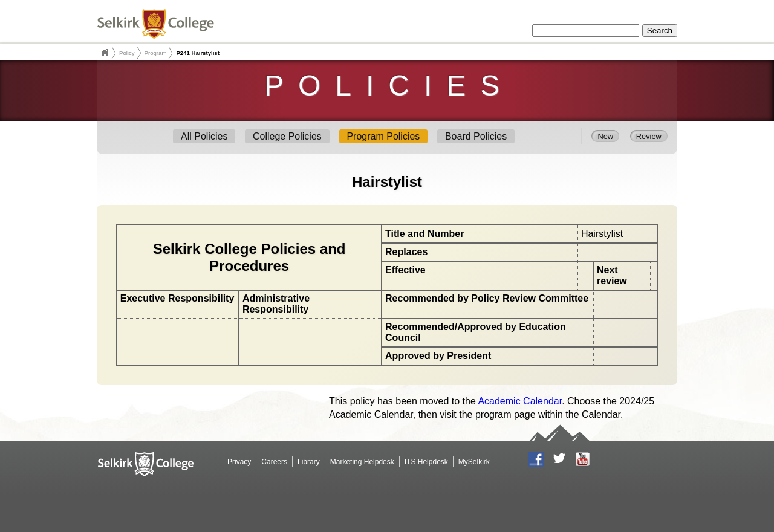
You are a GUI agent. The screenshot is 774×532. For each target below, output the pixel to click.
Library (309, 462)
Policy (127, 53)
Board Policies (476, 136)
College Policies (287, 136)
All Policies (204, 136)
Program (156, 53)
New (605, 136)
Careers (274, 462)
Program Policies (383, 136)
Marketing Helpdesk (362, 462)
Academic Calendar (520, 401)
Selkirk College (105, 53)
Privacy (239, 462)
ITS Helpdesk (426, 462)
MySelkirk (474, 462)
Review (649, 136)
